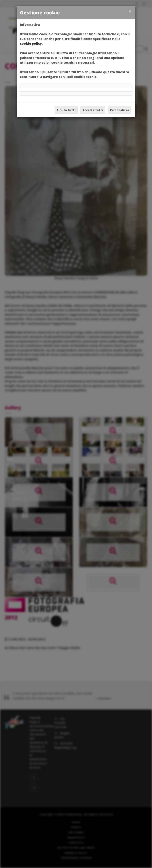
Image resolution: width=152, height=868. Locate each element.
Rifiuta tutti (66, 110)
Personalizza (120, 110)
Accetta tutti (93, 110)
